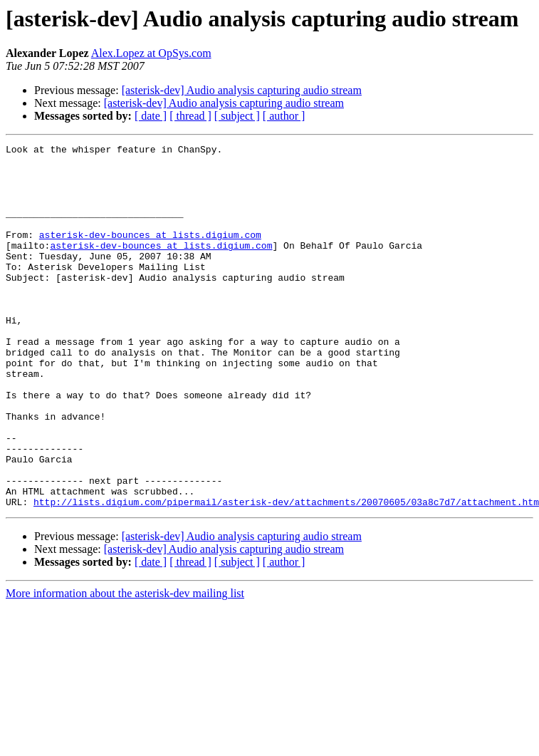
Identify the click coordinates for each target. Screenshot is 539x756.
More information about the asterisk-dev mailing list (125, 666)
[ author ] (284, 116)
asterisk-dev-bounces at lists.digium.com (150, 254)
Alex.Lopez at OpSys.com (151, 53)
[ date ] (151, 116)
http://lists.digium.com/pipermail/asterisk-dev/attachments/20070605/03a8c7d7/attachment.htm (286, 574)
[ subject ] (237, 116)
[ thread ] (190, 116)
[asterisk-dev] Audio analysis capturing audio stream (242, 90)
